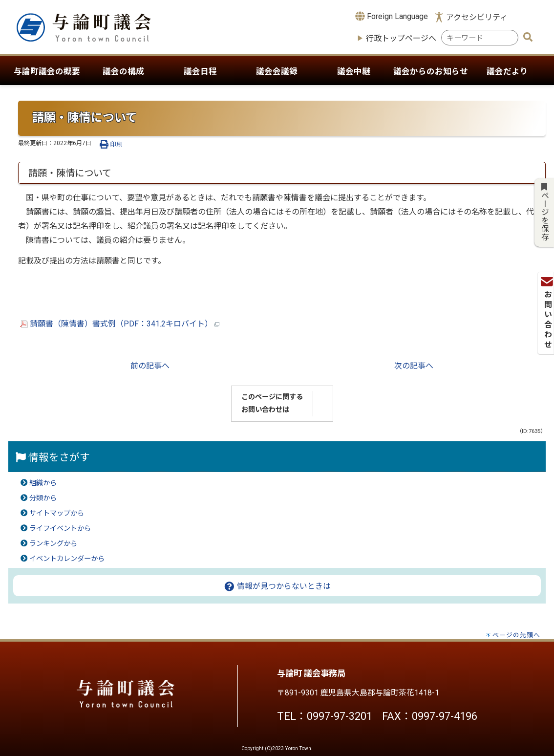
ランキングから (53, 544)
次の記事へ (414, 366)
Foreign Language (392, 16)
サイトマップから (57, 513)
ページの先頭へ (516, 635)
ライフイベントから (60, 529)
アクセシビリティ (477, 17)
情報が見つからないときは (277, 586)
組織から (43, 483)
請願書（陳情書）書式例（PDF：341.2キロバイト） (120, 324)
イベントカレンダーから (67, 559)
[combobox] (480, 38)
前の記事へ (150, 366)
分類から (43, 498)
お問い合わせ (545, 136)
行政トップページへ (401, 38)
